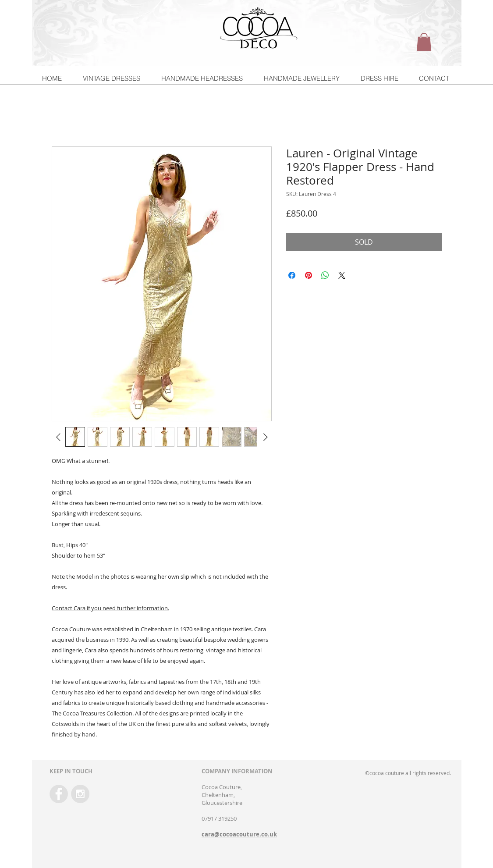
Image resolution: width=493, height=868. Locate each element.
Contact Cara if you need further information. (110, 608)
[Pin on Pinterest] (309, 275)
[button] (424, 42)
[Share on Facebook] (292, 275)
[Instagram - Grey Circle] (80, 794)
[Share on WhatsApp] (325, 275)
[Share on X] (342, 275)
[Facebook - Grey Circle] (59, 794)
